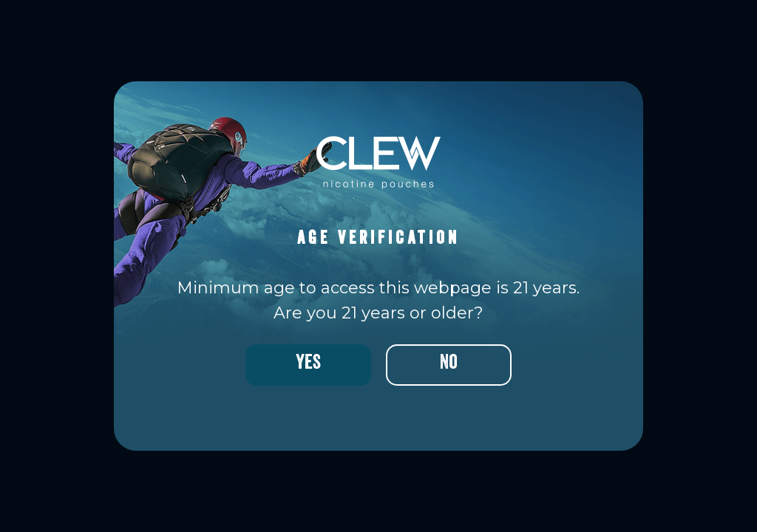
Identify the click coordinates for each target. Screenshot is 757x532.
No (449, 365)
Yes (308, 365)
